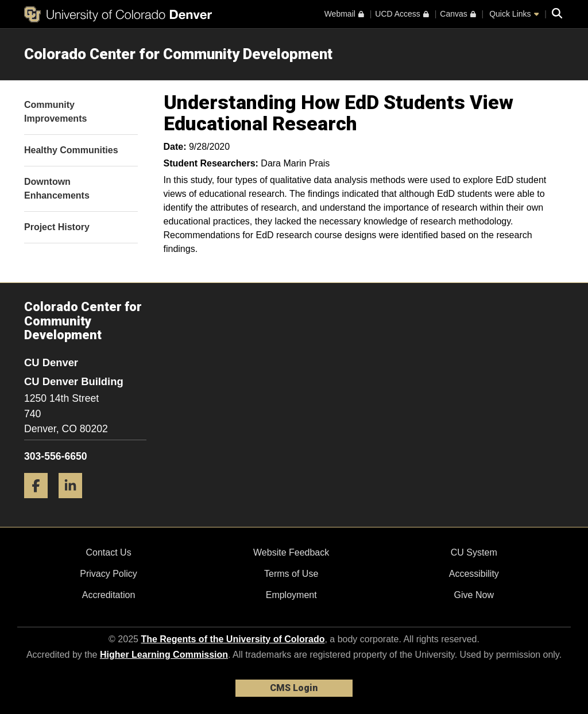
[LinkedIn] (75, 502)
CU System (474, 552)
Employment (291, 595)
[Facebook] (40, 502)
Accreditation (109, 595)
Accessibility (474, 574)
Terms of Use (291, 574)
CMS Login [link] (294, 688)
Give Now (474, 595)
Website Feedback (291, 552)
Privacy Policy (109, 574)
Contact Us (108, 552)
